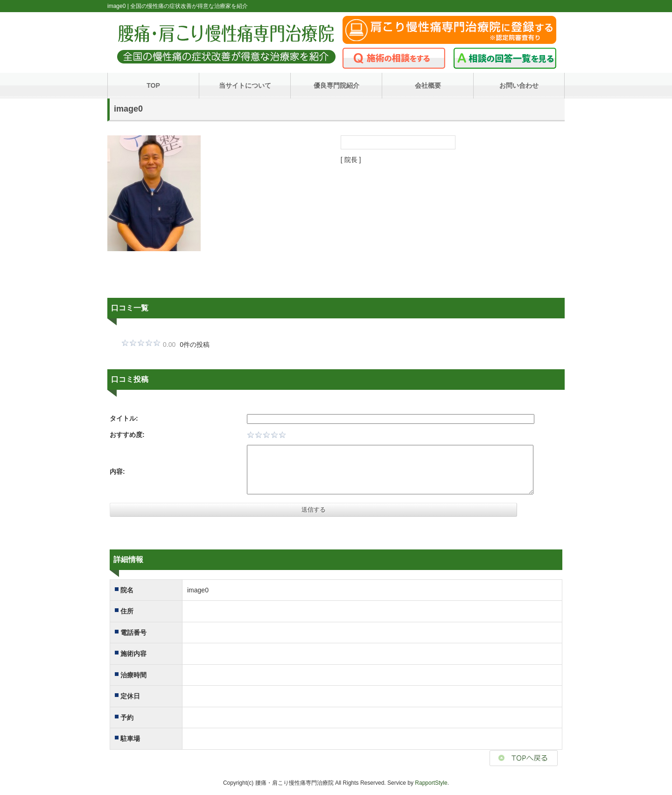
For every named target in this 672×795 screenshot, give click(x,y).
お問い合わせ (519, 85)
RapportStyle (431, 783)
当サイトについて (245, 85)
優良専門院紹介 (336, 85)
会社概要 (428, 85)
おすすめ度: (127, 435)
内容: (117, 471)
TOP (153, 85)
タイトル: (124, 418)
